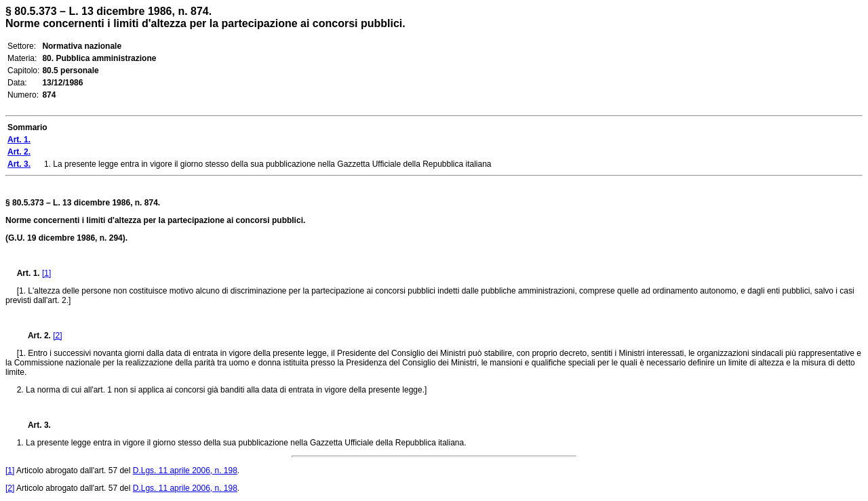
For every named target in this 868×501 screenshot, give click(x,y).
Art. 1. (28, 273)
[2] (57, 336)
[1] (46, 273)
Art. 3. (34, 425)
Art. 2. (34, 336)
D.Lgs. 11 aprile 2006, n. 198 (185, 470)
